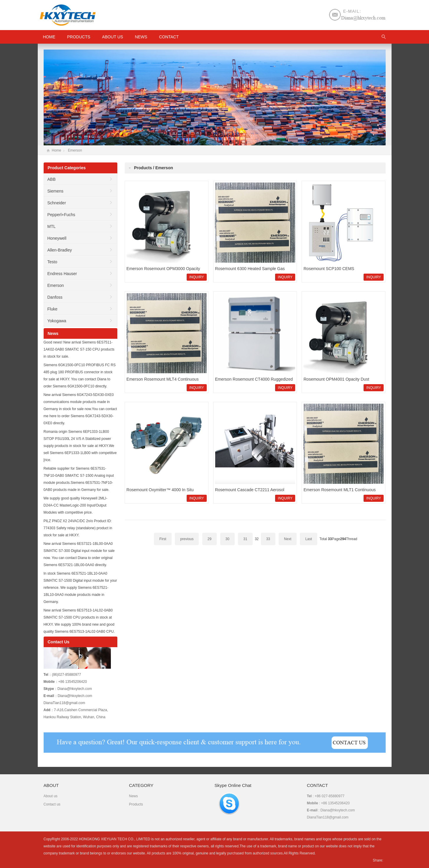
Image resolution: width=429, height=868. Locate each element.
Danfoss (55, 297)
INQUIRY (197, 277)
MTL (52, 226)
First (163, 539)
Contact (169, 37)
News (141, 37)
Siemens (55, 191)
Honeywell (57, 238)
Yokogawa (57, 321)
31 (245, 539)
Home (57, 150)
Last (309, 539)
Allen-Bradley (60, 250)
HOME (49, 37)
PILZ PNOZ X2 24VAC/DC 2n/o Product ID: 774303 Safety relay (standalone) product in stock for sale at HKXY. (78, 528)
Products (79, 37)
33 (268, 539)
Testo (52, 262)
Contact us (52, 804)
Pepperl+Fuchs (61, 215)
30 (227, 539)
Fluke (52, 309)
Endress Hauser (62, 274)
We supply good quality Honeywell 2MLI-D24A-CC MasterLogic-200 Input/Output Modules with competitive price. (76, 505)
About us (112, 37)
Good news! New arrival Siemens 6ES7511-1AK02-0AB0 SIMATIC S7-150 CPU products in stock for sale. (79, 349)
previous (187, 539)
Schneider (57, 203)
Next (288, 539)
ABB (52, 179)
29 (209, 539)
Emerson (75, 150)
